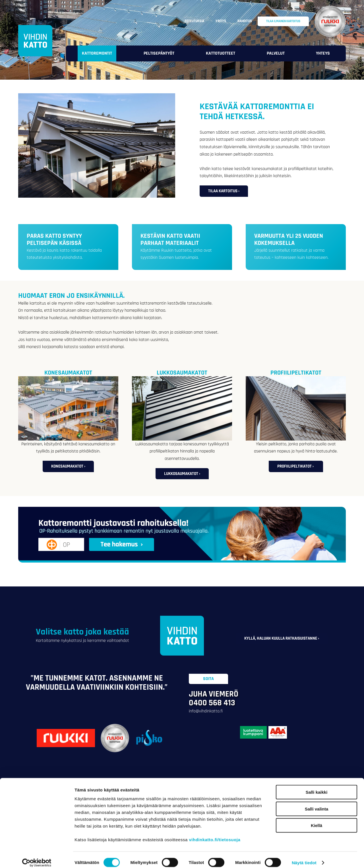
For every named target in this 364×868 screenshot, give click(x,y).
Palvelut (276, 53)
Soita (208, 679)
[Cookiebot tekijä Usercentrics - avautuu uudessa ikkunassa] (37, 857)
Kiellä (317, 820)
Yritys (221, 21)
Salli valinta (317, 803)
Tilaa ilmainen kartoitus (283, 21)
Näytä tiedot (304, 857)
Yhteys (323, 53)
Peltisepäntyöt (159, 53)
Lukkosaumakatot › (182, 474)
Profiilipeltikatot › (296, 466)
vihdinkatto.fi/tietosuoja (215, 834)
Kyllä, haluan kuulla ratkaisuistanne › (282, 638)
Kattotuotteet (221, 53)
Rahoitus (245, 21)
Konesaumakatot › (68, 466)
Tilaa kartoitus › (224, 191)
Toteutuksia (194, 21)
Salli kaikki (317, 786)
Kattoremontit (97, 53)
